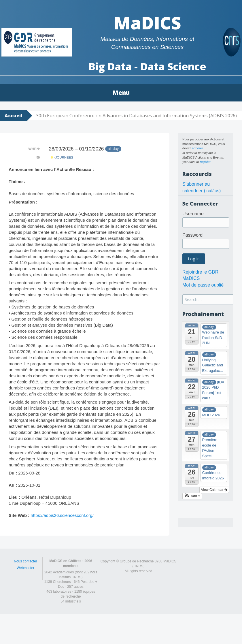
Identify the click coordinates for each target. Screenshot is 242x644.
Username (193, 214)
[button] (192, 496)
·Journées (62, 157)
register (205, 162)
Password (192, 235)
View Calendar (214, 490)
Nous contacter (25, 561)
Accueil (13, 116)
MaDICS (147, 23)
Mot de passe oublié (203, 285)
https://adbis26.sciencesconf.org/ (62, 515)
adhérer (197, 148)
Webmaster (25, 568)
